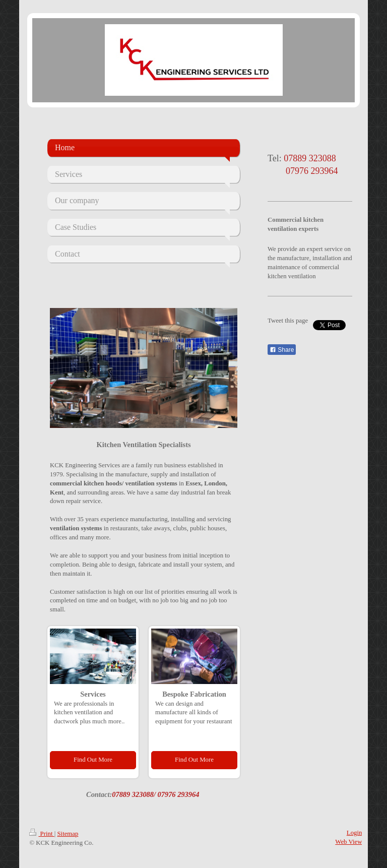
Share (282, 350)
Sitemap (68, 834)
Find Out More (93, 760)
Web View (348, 842)
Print (42, 834)
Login (354, 833)
